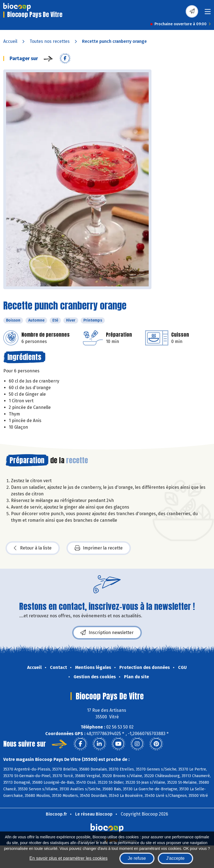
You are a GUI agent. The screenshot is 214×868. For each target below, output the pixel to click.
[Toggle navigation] (208, 13)
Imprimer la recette (99, 548)
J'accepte (175, 858)
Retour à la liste (33, 548)
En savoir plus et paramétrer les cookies (68, 858)
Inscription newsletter (107, 633)
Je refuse (137, 858)
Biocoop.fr (56, 814)
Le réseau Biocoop (94, 814)
